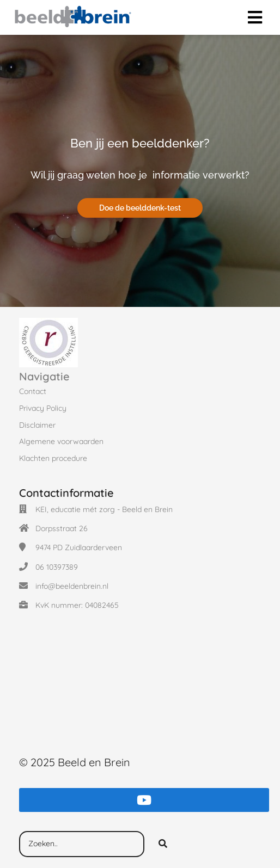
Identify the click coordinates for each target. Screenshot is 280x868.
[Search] (163, 844)
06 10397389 (57, 567)
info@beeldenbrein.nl (72, 586)
